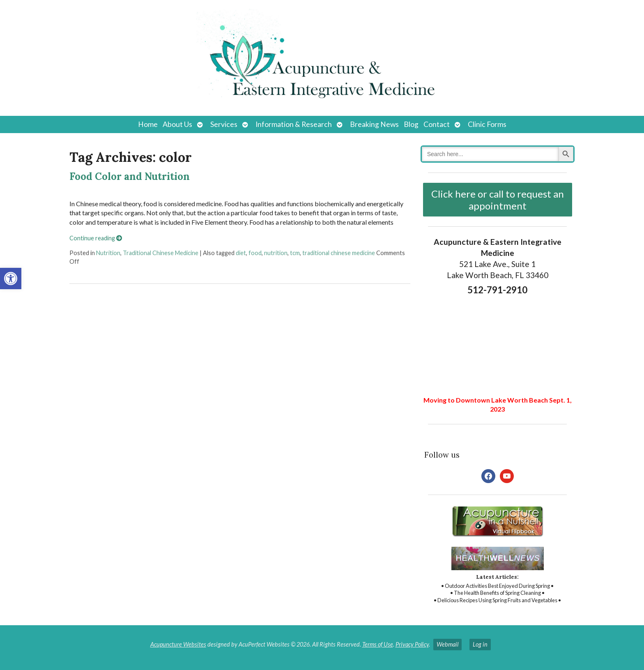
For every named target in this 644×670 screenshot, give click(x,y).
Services (224, 124)
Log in (480, 644)
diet (241, 253)
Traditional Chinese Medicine (161, 253)
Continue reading (96, 238)
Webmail (447, 644)
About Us (177, 124)
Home (148, 124)
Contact (437, 124)
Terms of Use (378, 644)
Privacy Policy (412, 644)
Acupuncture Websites (178, 644)
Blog (411, 124)
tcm (295, 253)
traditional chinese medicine (339, 253)
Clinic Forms (487, 124)
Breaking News (374, 124)
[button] (11, 279)
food (255, 253)
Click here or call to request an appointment (498, 200)
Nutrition (108, 253)
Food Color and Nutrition (130, 176)
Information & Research (294, 124)
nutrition (276, 253)
